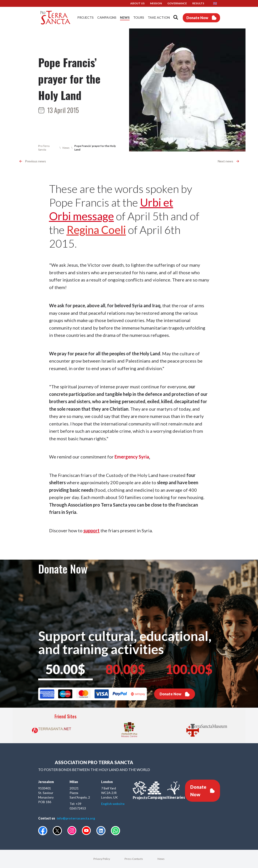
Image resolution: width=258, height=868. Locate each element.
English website (113, 804)
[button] (217, 3)
